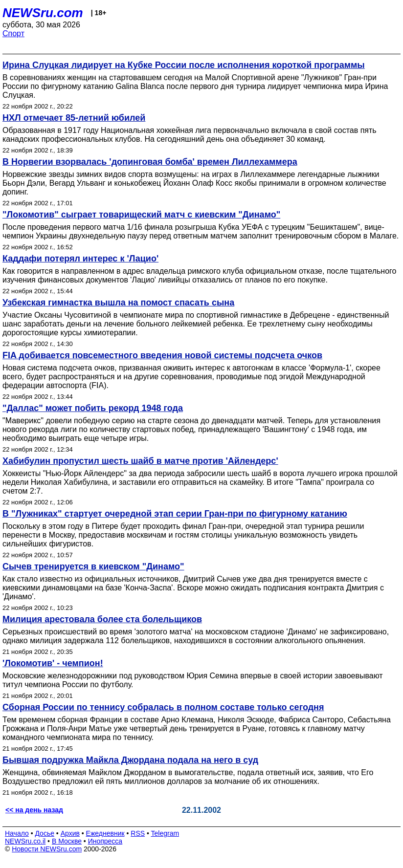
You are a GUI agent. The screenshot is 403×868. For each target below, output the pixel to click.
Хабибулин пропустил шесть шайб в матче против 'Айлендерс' (140, 461)
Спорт (13, 33)
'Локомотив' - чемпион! (53, 663)
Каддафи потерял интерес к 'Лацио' (80, 259)
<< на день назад (34, 810)
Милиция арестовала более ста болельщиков (102, 619)
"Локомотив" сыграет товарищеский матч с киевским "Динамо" (141, 215)
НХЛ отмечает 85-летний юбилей (74, 118)
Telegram (165, 833)
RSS (138, 833)
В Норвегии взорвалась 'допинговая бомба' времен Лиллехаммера (150, 162)
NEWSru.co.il (25, 841)
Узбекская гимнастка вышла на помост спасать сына (118, 303)
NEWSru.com (43, 13)
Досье (45, 833)
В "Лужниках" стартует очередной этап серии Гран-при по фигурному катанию (175, 514)
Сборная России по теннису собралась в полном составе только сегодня (163, 707)
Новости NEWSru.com (47, 849)
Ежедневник (105, 833)
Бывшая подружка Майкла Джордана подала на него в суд (130, 760)
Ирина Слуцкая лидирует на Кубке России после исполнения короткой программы (184, 65)
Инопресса (105, 841)
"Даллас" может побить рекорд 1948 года (93, 408)
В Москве (67, 841)
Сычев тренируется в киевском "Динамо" (93, 566)
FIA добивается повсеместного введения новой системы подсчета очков (162, 355)
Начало (17, 833)
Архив (70, 833)
